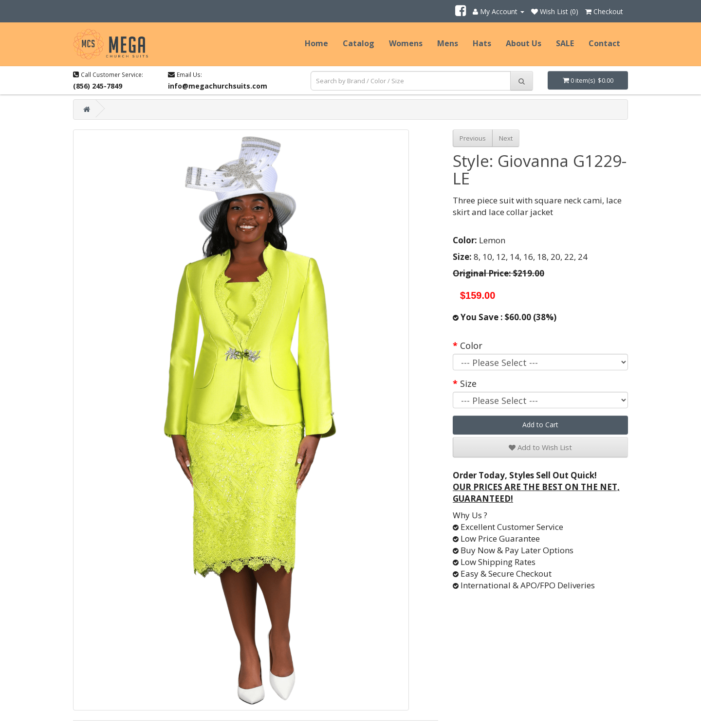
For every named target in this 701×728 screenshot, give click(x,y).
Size (468, 383)
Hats (482, 43)
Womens (406, 43)
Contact (604, 43)
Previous (473, 138)
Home (316, 43)
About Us (524, 43)
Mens (448, 43)
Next (506, 138)
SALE (565, 43)
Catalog (359, 43)
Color (471, 346)
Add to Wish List (540, 447)
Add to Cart (540, 425)
